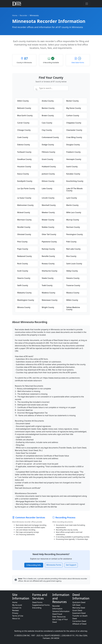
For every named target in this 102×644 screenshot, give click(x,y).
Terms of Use (18, 616)
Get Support (71, 565)
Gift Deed (76, 605)
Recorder (24, 15)
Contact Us (17, 608)
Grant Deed (77, 610)
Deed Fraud (57, 614)
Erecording (37, 608)
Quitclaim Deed (79, 602)
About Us (16, 618)
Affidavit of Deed (79, 624)
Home (15, 15)
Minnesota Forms (54, 565)
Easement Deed (79, 613)
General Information (61, 611)
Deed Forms (37, 602)
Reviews (16, 610)
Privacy (15, 613)
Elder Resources (59, 617)
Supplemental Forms (41, 605)
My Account (17, 605)
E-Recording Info (34, 565)
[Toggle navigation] (87, 4)
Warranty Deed (79, 608)
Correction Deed (79, 621)
